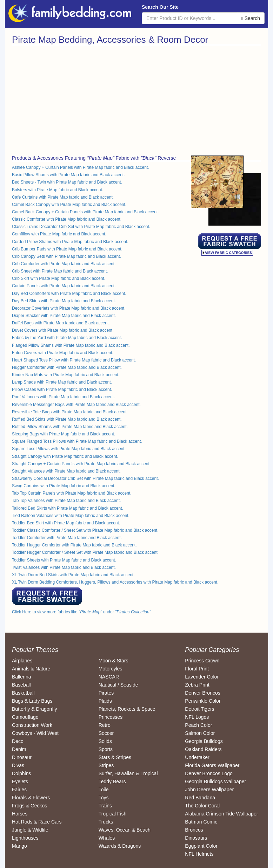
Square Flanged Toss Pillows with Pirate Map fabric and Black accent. (77, 441)
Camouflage (25, 717)
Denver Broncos (202, 693)
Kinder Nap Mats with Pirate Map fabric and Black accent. (66, 375)
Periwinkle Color (203, 701)
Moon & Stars (114, 661)
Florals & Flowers (31, 798)
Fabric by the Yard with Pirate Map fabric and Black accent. (67, 338)
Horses (20, 814)
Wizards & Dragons (120, 846)
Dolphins (21, 773)
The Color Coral (202, 806)
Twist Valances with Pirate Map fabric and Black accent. (64, 567)
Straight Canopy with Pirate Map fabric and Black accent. (65, 456)
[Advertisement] (72, 98)
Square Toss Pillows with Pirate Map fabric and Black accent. (69, 449)
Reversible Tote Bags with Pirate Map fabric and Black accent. (70, 412)
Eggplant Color (201, 846)
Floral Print (197, 669)
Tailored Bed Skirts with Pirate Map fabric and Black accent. (68, 508)
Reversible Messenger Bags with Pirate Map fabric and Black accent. (76, 405)
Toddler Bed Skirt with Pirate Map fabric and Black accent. (66, 523)
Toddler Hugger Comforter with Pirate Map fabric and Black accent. (74, 545)
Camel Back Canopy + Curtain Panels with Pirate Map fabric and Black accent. (85, 212)
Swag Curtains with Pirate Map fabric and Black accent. (64, 486)
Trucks (106, 822)
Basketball (23, 693)
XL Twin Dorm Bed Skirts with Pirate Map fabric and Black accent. (73, 575)
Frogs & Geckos (29, 806)
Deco (18, 741)
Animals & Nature (31, 669)
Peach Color (198, 725)
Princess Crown (202, 661)
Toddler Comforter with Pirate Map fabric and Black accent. (67, 538)
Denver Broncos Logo (209, 773)
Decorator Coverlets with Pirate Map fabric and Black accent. (69, 308)
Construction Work (32, 725)
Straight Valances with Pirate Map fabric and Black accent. (66, 471)
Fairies (19, 790)
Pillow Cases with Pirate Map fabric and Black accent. (62, 390)
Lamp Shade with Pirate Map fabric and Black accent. (62, 382)
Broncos (194, 830)
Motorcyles (111, 669)
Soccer (106, 733)
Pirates (106, 693)
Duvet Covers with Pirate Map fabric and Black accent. (63, 330)
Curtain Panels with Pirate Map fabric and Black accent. (64, 286)
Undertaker (197, 757)
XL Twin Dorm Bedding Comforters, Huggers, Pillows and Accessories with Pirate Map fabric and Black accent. (115, 582)
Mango (19, 846)
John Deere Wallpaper (209, 790)
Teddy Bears (112, 781)
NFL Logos (197, 717)
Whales (107, 838)
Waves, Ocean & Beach (125, 830)
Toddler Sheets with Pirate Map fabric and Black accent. (64, 560)
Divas (18, 765)
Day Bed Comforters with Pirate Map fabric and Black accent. (69, 294)
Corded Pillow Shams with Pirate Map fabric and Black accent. (70, 242)
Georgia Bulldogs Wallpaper (215, 781)
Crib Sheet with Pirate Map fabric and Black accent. (60, 271)
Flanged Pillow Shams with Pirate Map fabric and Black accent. (71, 345)
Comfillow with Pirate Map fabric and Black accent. (59, 234)
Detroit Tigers (199, 709)
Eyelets (20, 781)
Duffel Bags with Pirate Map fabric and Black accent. (61, 323)
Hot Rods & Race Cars (37, 822)
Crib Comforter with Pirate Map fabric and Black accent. (64, 264)
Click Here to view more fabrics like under (81, 612)
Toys (104, 798)
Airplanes (22, 661)
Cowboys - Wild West (35, 733)
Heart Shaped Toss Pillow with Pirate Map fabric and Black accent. (74, 360)
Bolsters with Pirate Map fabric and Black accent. (58, 190)
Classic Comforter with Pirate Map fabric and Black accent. (67, 219)
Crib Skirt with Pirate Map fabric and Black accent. (59, 278)
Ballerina (21, 677)
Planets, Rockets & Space (127, 709)
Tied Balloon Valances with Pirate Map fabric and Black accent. (71, 516)
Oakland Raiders (203, 749)
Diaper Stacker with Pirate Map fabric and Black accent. (64, 316)
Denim (19, 749)
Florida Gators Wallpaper (212, 765)
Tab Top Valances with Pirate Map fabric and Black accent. (66, 501)
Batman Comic (201, 822)
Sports (106, 749)
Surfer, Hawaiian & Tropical (128, 773)
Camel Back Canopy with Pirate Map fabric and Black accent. (69, 205)
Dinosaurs (196, 838)
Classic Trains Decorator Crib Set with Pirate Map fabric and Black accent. (81, 227)
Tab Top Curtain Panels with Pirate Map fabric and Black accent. (72, 493)
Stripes (106, 765)
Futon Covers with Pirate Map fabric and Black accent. (63, 353)
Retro (105, 725)
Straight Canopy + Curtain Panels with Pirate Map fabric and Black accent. (81, 464)
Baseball (21, 685)
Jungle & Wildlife (30, 830)
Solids (105, 741)
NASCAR (109, 677)
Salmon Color (200, 733)
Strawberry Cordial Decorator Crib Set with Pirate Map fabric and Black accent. (85, 478)
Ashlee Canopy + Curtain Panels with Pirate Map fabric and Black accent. (81, 167)
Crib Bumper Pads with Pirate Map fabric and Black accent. (67, 249)
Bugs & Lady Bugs (32, 701)
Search (251, 18)
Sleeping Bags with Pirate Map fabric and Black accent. (64, 434)
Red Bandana (200, 798)
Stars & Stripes (115, 757)
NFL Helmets (199, 854)
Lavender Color (202, 677)
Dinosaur (22, 757)
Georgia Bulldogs (204, 741)
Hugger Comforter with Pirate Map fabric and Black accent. (67, 367)
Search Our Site (160, 7)
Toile (104, 790)
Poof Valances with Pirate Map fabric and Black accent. (63, 397)
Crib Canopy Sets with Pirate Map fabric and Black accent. (66, 256)
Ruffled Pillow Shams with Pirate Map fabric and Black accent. (70, 427)
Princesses (111, 717)
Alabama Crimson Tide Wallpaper (221, 814)
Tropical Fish (113, 814)
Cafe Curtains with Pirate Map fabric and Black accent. (63, 197)
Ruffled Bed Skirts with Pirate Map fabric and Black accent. (67, 419)
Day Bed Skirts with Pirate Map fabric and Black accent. (64, 301)
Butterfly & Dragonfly (34, 709)
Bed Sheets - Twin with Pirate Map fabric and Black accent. (67, 182)
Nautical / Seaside (118, 685)
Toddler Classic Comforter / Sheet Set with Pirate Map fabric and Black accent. (85, 530)
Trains (105, 806)
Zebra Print (197, 685)
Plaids (105, 701)
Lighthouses (25, 838)
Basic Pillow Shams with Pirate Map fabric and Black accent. (68, 175)
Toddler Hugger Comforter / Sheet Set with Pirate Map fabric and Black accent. (85, 552)
